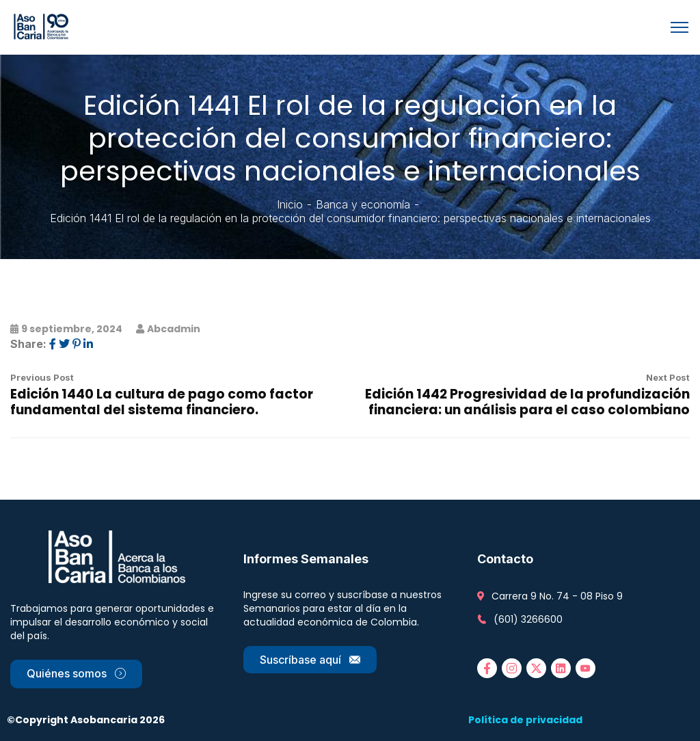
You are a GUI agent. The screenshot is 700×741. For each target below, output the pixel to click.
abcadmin (174, 329)
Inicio (290, 204)
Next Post (668, 377)
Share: (28, 344)
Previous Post (42, 377)
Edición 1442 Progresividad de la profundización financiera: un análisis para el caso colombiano (527, 402)
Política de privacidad (525, 720)
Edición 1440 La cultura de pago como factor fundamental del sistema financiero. (162, 402)
